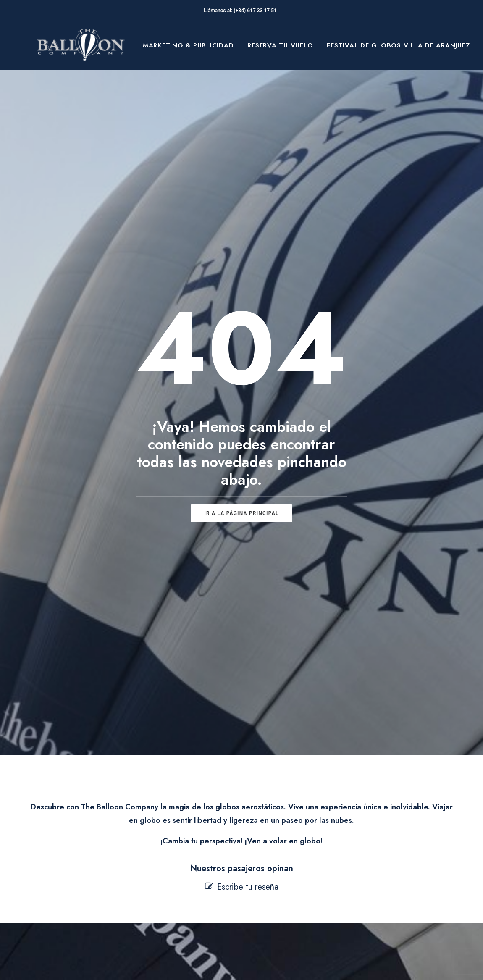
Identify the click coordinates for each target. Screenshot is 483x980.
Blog (67, 877)
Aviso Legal (275, 828)
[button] (242, 512)
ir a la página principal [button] (241, 326)
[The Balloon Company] (81, 45)
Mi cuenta (174, 926)
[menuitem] (188, 45)
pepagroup (139, 964)
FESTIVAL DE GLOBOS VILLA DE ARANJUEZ (398, 45)
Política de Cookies (288, 867)
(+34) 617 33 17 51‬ (257, 11)
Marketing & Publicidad (188, 45)
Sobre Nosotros (86, 837)
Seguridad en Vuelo (190, 871)
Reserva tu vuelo (280, 45)
